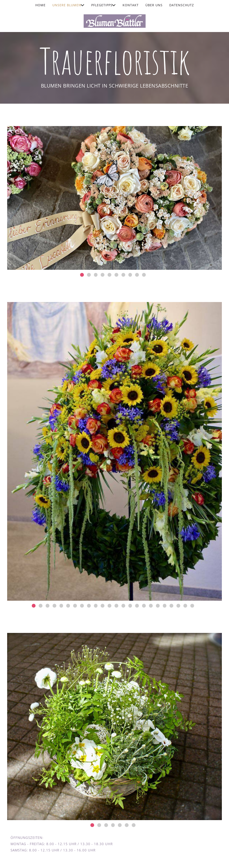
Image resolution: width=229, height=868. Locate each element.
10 (144, 275)
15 (130, 606)
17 (144, 606)
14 (123, 606)
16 (137, 606)
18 (151, 606)
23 (185, 606)
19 (158, 606)
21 (171, 606)
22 (178, 606)
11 (103, 606)
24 (192, 606)
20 (165, 606)
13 (116, 606)
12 (109, 606)
